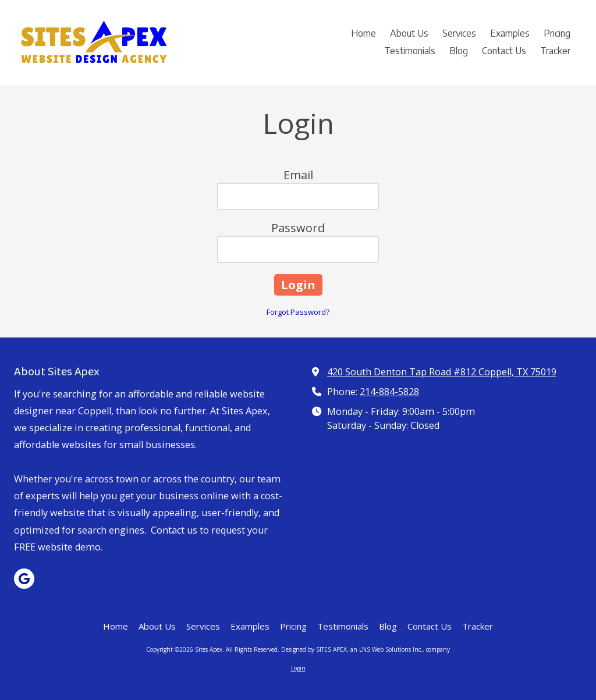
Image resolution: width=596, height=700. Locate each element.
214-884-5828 (389, 392)
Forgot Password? (298, 312)
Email (298, 175)
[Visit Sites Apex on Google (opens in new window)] (24, 579)
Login (298, 668)
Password (298, 228)
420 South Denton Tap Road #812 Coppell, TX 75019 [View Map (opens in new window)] (442, 372)
